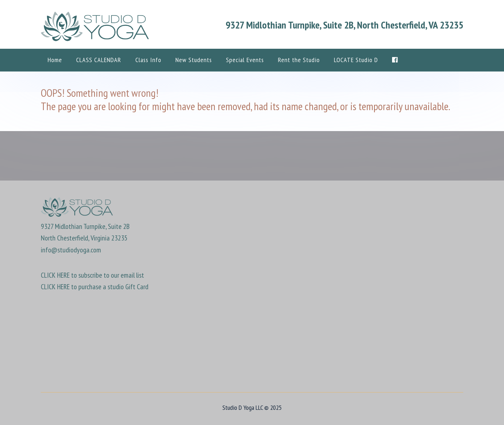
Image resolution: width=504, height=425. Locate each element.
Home (55, 60)
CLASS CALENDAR (99, 60)
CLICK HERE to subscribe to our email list (92, 275)
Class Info (148, 60)
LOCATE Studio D (356, 60)
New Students (194, 60)
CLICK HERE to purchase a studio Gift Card (95, 287)
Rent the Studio (299, 60)
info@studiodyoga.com (71, 250)
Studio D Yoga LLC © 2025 (252, 407)
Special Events (245, 60)
